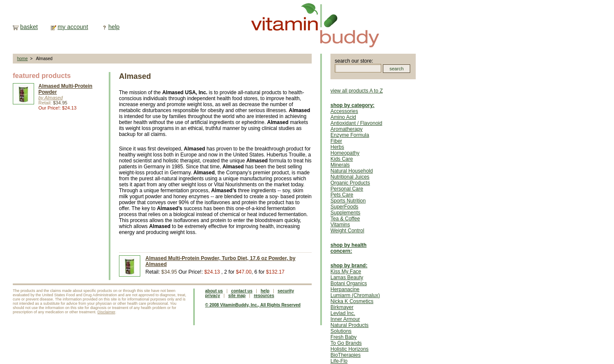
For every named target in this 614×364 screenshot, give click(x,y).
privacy (213, 296)
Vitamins (340, 225)
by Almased (51, 98)
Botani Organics (349, 283)
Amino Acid (343, 117)
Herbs (337, 147)
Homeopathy (345, 153)
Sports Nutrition (348, 201)
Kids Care (342, 159)
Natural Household (352, 171)
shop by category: (352, 105)
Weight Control (347, 231)
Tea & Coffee (345, 219)
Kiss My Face (346, 272)
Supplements (345, 213)
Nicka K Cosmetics (352, 301)
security (286, 291)
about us (214, 291)
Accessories (344, 111)
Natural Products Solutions (349, 328)
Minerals (340, 165)
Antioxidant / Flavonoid (356, 123)
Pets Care (342, 195)
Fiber (336, 141)
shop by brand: (349, 266)
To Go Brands (346, 343)
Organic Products (350, 183)
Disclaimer (107, 312)
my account (73, 27)
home (22, 59)
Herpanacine (345, 289)
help (114, 27)
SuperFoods (344, 207)
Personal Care (347, 189)
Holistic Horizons (349, 349)
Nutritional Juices (350, 177)
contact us (242, 291)
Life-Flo (339, 361)
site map (237, 296)
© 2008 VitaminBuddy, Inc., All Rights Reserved (253, 305)
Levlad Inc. (343, 313)
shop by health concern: (349, 248)
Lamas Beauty (347, 277)
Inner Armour (345, 319)
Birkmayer (342, 307)
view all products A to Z (357, 91)
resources (264, 296)
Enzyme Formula (350, 135)
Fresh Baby (343, 337)
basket (29, 27)
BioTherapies (346, 355)
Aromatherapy (346, 129)
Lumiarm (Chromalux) (355, 295)
